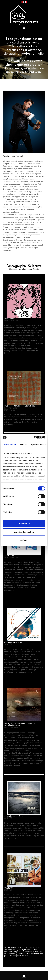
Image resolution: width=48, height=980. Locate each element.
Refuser (24, 540)
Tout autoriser (24, 524)
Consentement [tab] (10, 444)
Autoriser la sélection (24, 532)
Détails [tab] (23, 444)
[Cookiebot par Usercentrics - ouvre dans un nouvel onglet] (34, 438)
